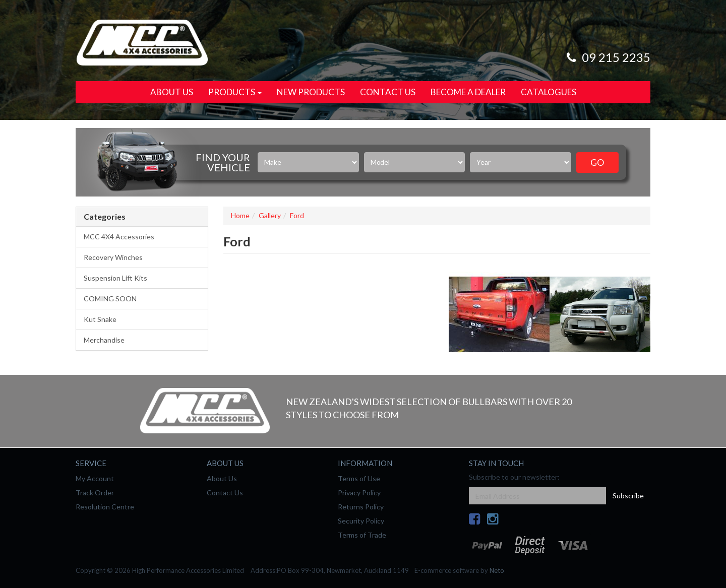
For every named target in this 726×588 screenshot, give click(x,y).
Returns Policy (361, 507)
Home (240, 215)
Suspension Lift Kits (115, 278)
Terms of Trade (362, 535)
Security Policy (361, 521)
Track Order (95, 493)
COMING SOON (110, 299)
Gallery (270, 215)
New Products (311, 92)
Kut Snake (100, 319)
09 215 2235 (607, 57)
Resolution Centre (105, 507)
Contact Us (388, 92)
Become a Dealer (468, 92)
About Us (172, 92)
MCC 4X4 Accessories (119, 237)
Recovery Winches (113, 257)
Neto (497, 570)
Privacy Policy (359, 493)
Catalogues (549, 92)
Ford (297, 215)
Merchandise (104, 340)
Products (235, 92)
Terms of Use (359, 478)
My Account (95, 478)
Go (597, 162)
